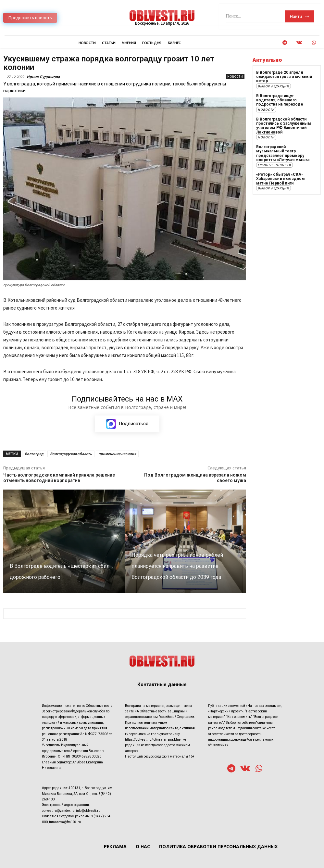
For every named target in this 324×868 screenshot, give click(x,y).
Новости (235, 77)
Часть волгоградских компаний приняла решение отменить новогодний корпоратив (59, 478)
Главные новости (274, 164)
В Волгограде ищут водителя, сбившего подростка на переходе (280, 100)
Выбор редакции (274, 86)
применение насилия (117, 454)
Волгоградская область (71, 454)
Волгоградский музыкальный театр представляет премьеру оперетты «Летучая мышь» (285, 153)
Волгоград (34, 454)
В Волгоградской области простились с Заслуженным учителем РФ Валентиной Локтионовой (283, 125)
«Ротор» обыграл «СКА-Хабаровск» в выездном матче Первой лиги (280, 178)
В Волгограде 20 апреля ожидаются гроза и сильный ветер (284, 77)
